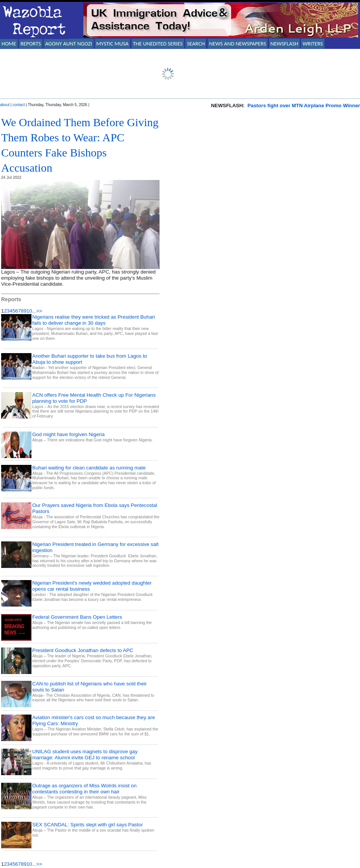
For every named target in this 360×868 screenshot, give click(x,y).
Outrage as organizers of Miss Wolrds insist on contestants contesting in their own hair (84, 789)
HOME (9, 44)
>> (39, 311)
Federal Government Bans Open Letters (77, 617)
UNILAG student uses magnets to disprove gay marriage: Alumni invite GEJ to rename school (85, 755)
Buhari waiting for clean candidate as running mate (89, 468)
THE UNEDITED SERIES (158, 44)
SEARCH (196, 44)
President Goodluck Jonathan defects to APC (83, 650)
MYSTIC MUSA (112, 44)
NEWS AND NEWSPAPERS (238, 44)
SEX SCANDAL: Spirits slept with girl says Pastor (88, 825)
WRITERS (313, 44)
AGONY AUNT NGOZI (69, 44)
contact (19, 105)
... (34, 311)
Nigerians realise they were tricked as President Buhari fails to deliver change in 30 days (94, 320)
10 (29, 311)
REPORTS (31, 44)
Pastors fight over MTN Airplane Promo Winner (304, 106)
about (5, 105)
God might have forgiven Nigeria (68, 434)
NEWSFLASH (285, 44)
